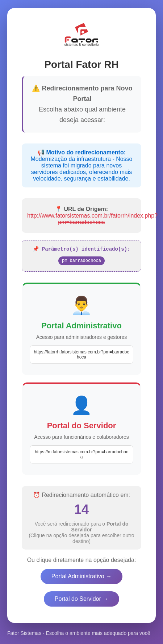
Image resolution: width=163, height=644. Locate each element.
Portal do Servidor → (82, 600)
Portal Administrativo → (81, 577)
